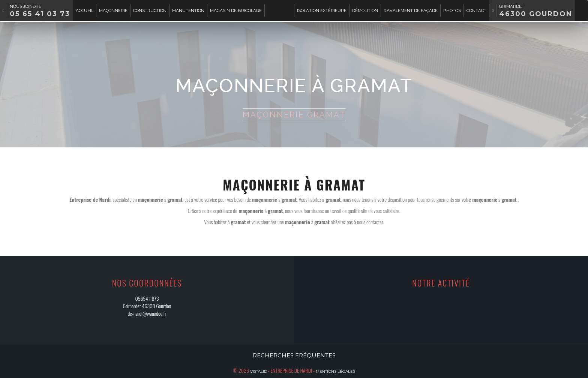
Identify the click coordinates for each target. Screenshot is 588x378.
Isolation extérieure (322, 10)
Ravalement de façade (411, 10)
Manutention (188, 10)
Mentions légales (335, 371)
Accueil (85, 10)
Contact (476, 10)
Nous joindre (40, 11)
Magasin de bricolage (236, 10)
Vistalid (259, 371)
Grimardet (536, 11)
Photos (452, 10)
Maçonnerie (113, 10)
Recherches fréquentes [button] (294, 355)
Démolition (365, 10)
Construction (150, 10)
